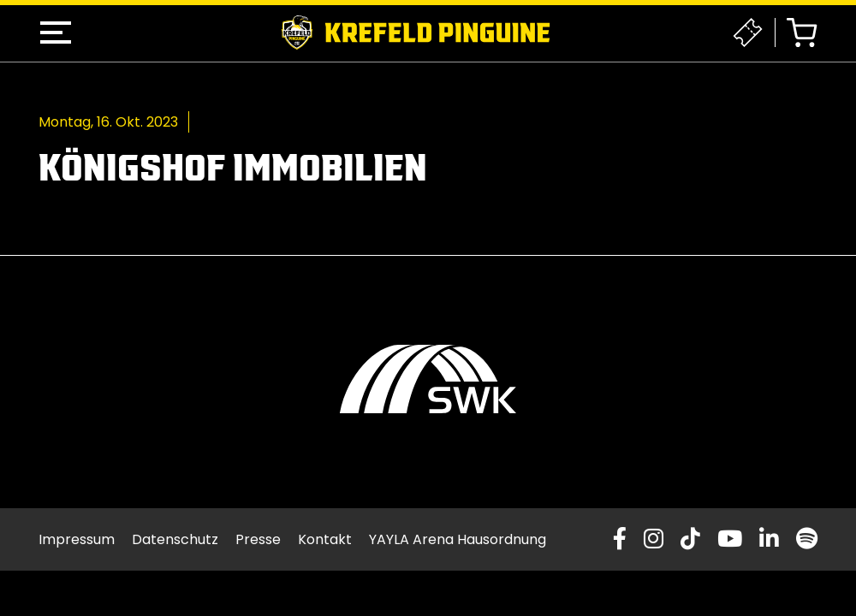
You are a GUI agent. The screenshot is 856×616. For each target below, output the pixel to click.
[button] (56, 33)
